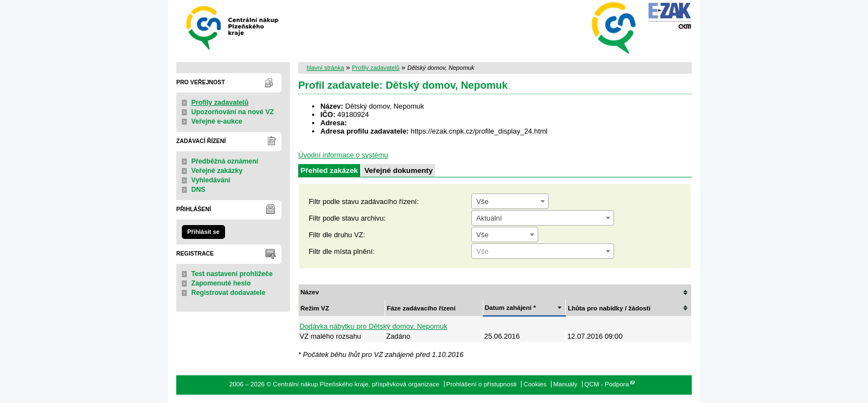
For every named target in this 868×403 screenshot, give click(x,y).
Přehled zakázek (329, 170)
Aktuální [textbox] (489, 218)
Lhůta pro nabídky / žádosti (609, 308)
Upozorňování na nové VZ (233, 112)
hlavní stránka (325, 68)
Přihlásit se (203, 232)
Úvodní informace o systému (343, 155)
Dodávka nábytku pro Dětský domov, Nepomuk (374, 326)
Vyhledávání (211, 180)
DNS (198, 190)
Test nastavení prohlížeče (232, 274)
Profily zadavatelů (220, 103)
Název (310, 292)
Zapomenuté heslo (221, 283)
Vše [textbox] (482, 201)
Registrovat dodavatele (228, 293)
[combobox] (510, 201)
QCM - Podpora (607, 384)
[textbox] (543, 252)
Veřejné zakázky (217, 171)
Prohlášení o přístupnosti (481, 384)
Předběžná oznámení (225, 161)
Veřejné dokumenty (398, 170)
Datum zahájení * (510, 308)
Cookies (535, 384)
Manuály (565, 384)
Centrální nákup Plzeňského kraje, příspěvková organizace (233, 27)
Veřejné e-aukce (217, 121)
